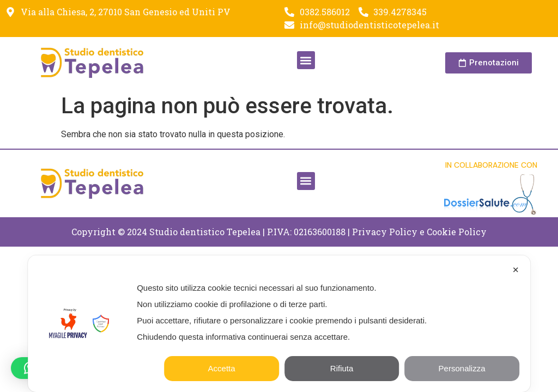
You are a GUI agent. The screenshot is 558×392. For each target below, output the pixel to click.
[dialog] (279, 324)
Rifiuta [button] (342, 368)
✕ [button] (516, 270)
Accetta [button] (222, 368)
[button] (306, 60)
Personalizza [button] (462, 368)
